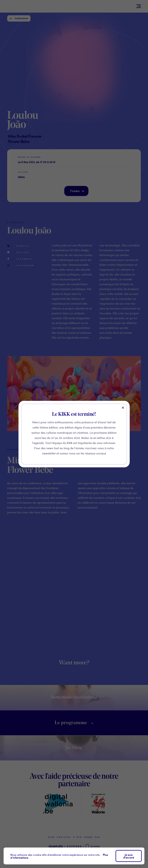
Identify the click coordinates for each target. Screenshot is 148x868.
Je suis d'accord (129, 856)
